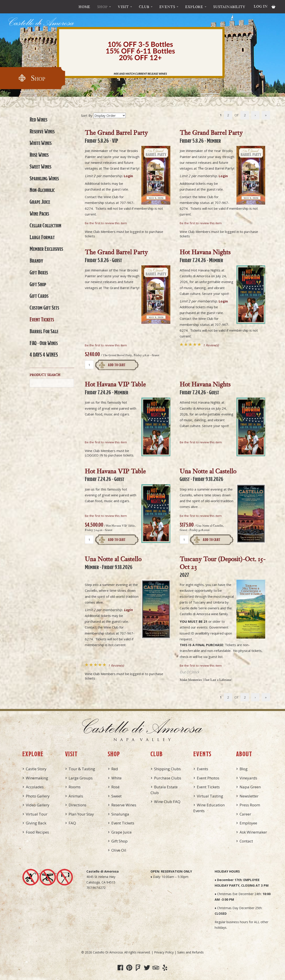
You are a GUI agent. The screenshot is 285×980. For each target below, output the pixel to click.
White (116, 778)
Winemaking (37, 778)
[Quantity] (89, 365)
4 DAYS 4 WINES (44, 355)
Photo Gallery (38, 796)
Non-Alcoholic (42, 190)
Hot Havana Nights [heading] (205, 255)
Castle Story (36, 769)
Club (144, 7)
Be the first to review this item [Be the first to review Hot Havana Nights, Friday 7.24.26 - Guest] (201, 442)
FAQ (72, 823)
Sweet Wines (40, 166)
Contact (246, 841)
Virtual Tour (37, 814)
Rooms (75, 787)
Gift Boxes (39, 272)
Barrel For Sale (44, 331)
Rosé (115, 787)
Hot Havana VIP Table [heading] (115, 388)
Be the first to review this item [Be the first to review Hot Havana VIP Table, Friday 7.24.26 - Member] (106, 442)
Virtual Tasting (210, 796)
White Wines (41, 143)
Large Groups (81, 778)
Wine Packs (39, 214)
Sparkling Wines (44, 178)
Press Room (250, 805)
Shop (102, 7)
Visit (123, 7)
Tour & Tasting (82, 769)
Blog (244, 769)
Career (245, 814)
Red (115, 769)
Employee (248, 823)
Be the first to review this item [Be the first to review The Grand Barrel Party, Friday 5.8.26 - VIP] (106, 223)
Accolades (35, 787)
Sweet (116, 796)
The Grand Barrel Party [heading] (116, 136)
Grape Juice (40, 202)
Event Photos (208, 778)
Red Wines (38, 119)
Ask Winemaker (253, 832)
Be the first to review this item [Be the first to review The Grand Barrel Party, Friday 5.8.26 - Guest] (106, 345)
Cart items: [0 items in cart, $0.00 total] (273, 7)
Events (167, 7)
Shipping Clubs (167, 769)
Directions (77, 805)
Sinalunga (120, 814)
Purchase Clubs (168, 778)
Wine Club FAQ (167, 802)
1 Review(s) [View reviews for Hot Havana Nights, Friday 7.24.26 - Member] (211, 345)
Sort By (87, 115)
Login (128, 176)
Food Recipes (37, 832)
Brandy (36, 261)
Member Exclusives (46, 249)
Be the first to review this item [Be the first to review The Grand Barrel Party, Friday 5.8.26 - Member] (201, 223)
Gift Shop (38, 284)
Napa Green (250, 787)
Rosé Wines (39, 155)
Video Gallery (38, 805)
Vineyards (248, 778)
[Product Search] (52, 383)
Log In (261, 6)
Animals (76, 796)
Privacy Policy (164, 952)
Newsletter (249, 796)
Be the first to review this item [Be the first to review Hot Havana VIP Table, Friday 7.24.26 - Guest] (106, 516)
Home (84, 7)
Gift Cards (39, 296)
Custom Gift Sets (44, 308)
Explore (194, 7)
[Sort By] (110, 115)
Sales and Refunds (190, 952)
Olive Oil (119, 850)
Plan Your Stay (81, 814)
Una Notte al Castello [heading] (208, 475)
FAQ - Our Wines (44, 343)
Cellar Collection (45, 225)
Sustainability (229, 7)
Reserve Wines (42, 131)
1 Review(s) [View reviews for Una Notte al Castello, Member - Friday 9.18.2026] (116, 666)
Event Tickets (42, 319)
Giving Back (36, 823)
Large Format (42, 237)
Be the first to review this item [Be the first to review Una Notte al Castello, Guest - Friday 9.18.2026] (201, 516)
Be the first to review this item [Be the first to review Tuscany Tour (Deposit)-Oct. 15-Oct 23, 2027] (201, 666)
